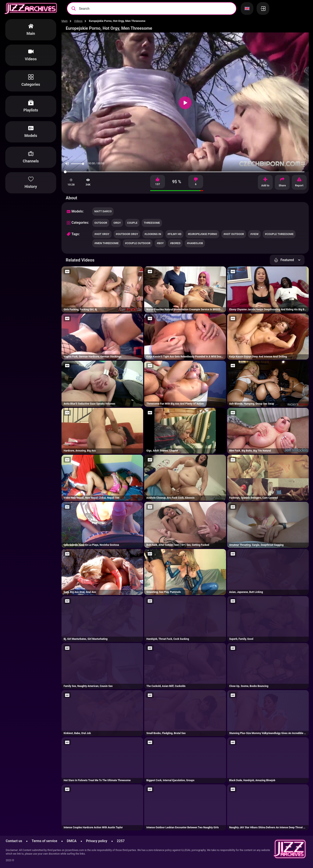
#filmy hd (175, 234)
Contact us (14, 841)
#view (254, 234)
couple (132, 223)
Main (65, 21)
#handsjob (195, 243)
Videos (78, 21)
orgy (117, 223)
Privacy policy (97, 841)
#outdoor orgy (127, 234)
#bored (175, 243)
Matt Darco (103, 211)
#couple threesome (279, 234)
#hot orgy (102, 234)
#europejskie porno (202, 234)
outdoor (101, 223)
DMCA (72, 841)
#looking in (153, 234)
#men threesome (106, 243)
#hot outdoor (234, 234)
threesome (152, 223)
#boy (160, 243)
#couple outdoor (138, 243)
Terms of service (44, 841)
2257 (121, 841)
